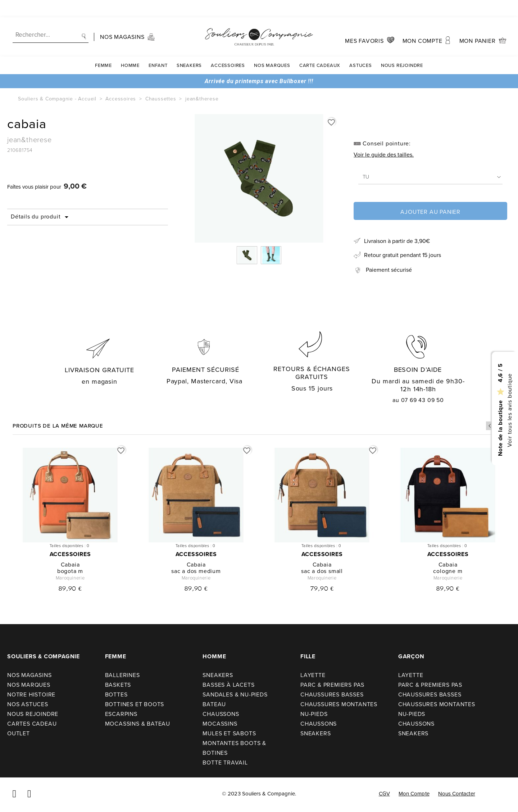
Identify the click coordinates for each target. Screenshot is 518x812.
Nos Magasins (29, 675)
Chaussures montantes (339, 704)
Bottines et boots (135, 704)
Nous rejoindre (402, 48)
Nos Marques (272, 48)
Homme (130, 48)
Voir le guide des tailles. (384, 155)
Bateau (214, 704)
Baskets (118, 685)
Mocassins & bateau (138, 724)
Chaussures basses (332, 694)
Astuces (361, 48)
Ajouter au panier (430, 212)
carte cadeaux (320, 48)
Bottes (116, 694)
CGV (384, 794)
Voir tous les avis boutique (509, 410)
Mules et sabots (229, 733)
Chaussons (221, 714)
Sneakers (189, 48)
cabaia (70, 565)
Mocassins (220, 724)
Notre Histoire (31, 694)
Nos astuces (28, 704)
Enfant (158, 48)
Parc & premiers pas (332, 685)
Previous (490, 426)
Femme (103, 48)
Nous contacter (457, 794)
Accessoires (228, 48)
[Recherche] (51, 18)
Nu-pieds (314, 714)
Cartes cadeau (32, 724)
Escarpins (121, 714)
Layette (313, 675)
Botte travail (225, 763)
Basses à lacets (228, 685)
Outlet (19, 733)
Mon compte (414, 794)
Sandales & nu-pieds (235, 694)
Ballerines (122, 675)
